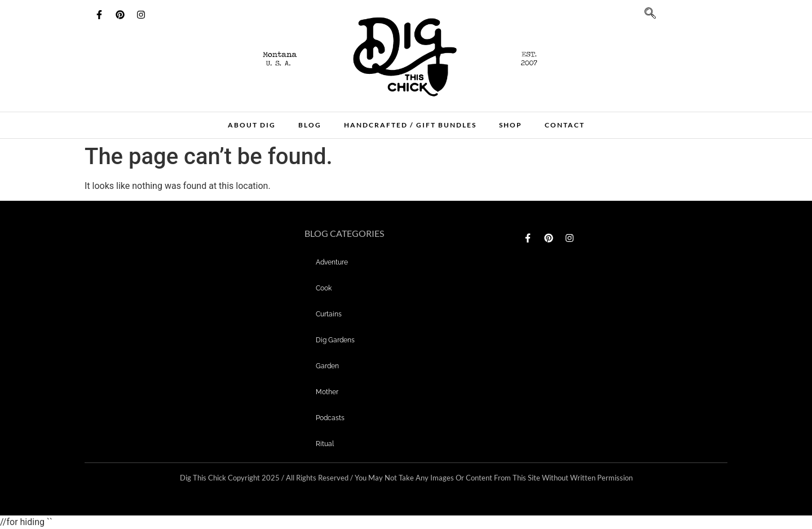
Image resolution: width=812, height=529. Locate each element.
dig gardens (335, 340)
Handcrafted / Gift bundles (410, 125)
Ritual (325, 444)
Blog (310, 125)
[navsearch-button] (645, 17)
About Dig (252, 125)
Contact (565, 125)
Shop (511, 125)
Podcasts (330, 418)
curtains (329, 314)
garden (327, 366)
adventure (332, 262)
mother (327, 392)
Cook (324, 288)
